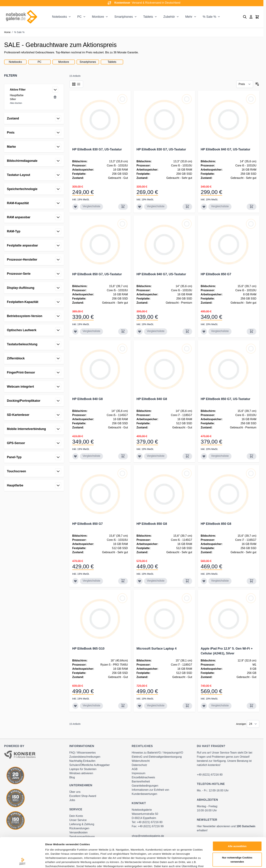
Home (7, 32)
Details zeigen (183, 861)
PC (79, 17)
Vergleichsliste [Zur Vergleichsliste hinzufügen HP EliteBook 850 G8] (156, 581)
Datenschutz (139, 765)
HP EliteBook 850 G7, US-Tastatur (97, 274)
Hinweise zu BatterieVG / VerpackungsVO (157, 753)
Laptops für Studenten (83, 769)
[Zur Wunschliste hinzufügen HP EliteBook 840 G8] (75, 456)
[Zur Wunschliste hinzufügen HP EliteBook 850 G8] (140, 581)
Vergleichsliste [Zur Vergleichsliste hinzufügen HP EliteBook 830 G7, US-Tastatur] (91, 206)
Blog (72, 777)
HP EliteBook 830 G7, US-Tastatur (97, 149)
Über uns (75, 792)
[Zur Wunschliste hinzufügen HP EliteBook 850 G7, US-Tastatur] (75, 332)
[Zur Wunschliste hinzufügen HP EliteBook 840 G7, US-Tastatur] (204, 207)
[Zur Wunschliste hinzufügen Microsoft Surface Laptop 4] (140, 706)
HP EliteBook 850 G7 (216, 274)
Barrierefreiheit (141, 782)
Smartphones (124, 17)
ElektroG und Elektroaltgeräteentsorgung (157, 757)
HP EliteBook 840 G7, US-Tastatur (226, 149)
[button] (34, 76)
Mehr (189, 17)
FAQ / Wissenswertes (83, 753)
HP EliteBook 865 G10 (88, 649)
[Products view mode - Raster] (74, 84)
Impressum (139, 773)
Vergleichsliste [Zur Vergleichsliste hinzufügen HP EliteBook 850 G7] (220, 331)
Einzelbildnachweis (143, 777)
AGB (135, 769)
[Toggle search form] (245, 17)
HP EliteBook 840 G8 (88, 399)
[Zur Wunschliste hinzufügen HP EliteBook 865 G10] (75, 706)
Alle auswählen (237, 818)
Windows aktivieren (81, 773)
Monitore (98, 17)
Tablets (148, 17)
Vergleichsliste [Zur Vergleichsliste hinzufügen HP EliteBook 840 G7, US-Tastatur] (220, 206)
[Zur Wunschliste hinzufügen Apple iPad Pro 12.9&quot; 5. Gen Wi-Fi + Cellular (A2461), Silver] (204, 706)
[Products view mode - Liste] (79, 84)
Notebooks (60, 17)
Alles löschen (16, 103)
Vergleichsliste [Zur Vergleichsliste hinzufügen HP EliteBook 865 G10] (91, 705)
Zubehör (169, 17)
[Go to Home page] (21, 17)
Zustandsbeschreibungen (85, 757)
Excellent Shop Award (83, 796)
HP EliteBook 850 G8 (152, 524)
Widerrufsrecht (141, 761)
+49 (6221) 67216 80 (210, 775)
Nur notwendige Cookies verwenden (237, 831)
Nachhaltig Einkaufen (82, 761)
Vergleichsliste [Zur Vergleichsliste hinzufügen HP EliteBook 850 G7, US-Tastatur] (91, 331)
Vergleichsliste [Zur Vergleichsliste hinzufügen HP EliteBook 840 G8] (91, 456)
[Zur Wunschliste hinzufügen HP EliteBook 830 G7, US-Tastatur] (75, 207)
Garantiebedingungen (145, 786)
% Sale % (209, 17)
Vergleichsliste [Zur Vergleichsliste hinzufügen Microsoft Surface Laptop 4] (156, 705)
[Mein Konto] (251, 17)
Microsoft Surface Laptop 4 (156, 649)
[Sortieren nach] (245, 84)
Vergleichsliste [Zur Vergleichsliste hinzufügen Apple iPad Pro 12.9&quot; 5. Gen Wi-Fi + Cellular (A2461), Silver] (220, 705)
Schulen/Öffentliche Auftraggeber (90, 765)
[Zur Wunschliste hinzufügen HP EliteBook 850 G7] (204, 332)
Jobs (72, 800)
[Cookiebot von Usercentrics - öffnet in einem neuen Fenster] (22, 861)
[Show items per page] (253, 724)
